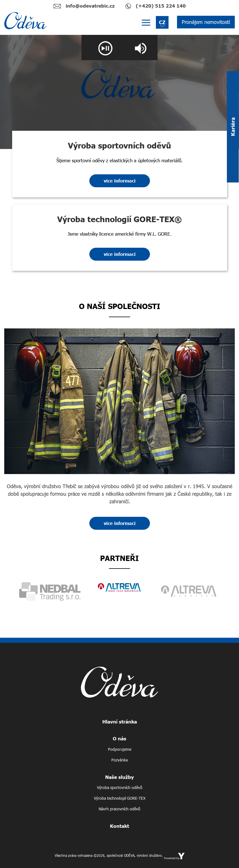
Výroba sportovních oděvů (120, 787)
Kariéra (233, 127)
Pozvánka (119, 760)
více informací (120, 181)
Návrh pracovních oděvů (119, 809)
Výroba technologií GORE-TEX (120, 798)
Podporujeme (120, 749)
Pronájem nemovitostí (206, 22)
